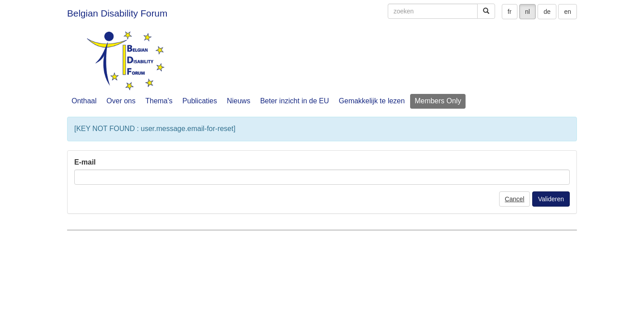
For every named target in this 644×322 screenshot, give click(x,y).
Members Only (438, 101)
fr (510, 12)
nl (527, 12)
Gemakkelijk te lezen (372, 101)
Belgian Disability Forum (117, 13)
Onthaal (84, 101)
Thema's (159, 101)
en (568, 12)
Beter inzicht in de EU (295, 101)
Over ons (121, 101)
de (547, 12)
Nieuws (238, 101)
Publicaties (200, 101)
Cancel (515, 199)
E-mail (85, 162)
